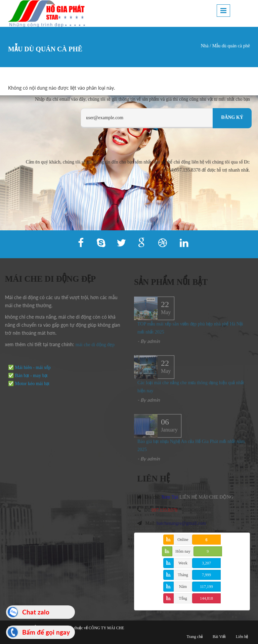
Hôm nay (183, 551)
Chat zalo (36, 612)
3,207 (206, 563)
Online (183, 540)
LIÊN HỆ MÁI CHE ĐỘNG (208, 497)
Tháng (183, 575)
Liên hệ (242, 637)
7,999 (206, 575)
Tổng (183, 598)
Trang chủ (195, 637)
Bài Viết (219, 637)
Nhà (204, 46)
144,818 (206, 598)
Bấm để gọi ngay (46, 632)
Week (183, 563)
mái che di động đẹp (93, 345)
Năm (183, 587)
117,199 (206, 587)
